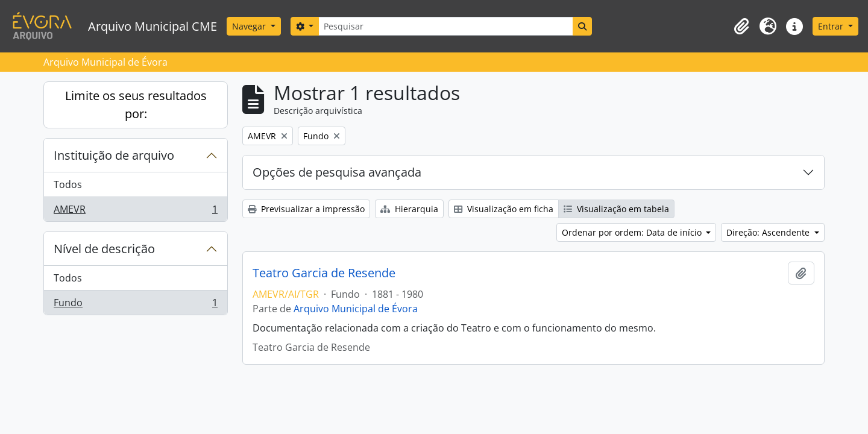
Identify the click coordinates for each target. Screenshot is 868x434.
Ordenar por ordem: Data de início (633, 232)
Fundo (135, 305)
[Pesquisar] (445, 26)
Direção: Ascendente (769, 232)
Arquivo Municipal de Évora (356, 309)
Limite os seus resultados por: (136, 105)
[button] (741, 27)
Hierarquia (409, 209)
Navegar (250, 26)
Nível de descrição (104, 249)
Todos (68, 184)
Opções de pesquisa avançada (337, 172)
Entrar (832, 26)
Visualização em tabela (616, 209)
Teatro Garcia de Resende (324, 273)
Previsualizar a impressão (306, 209)
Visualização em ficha (504, 209)
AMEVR (135, 212)
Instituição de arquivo (114, 155)
